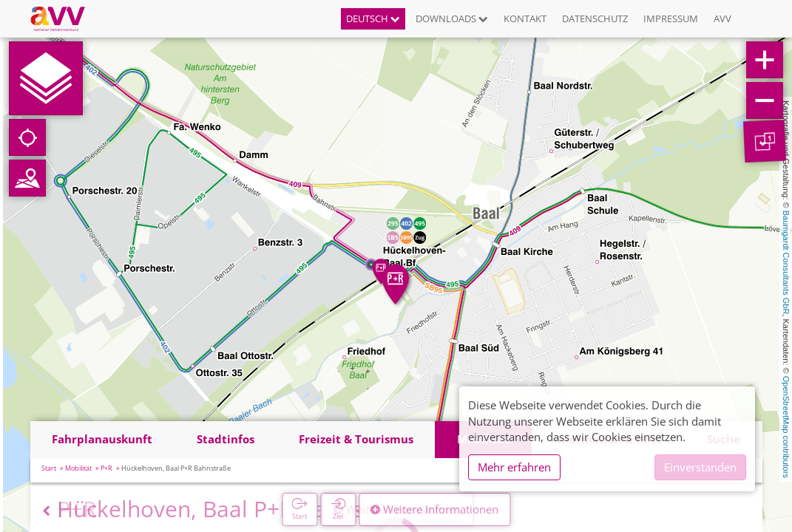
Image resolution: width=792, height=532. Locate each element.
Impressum (671, 18)
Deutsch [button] (373, 18)
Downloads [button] (452, 18)
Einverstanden (700, 467)
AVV (722, 18)
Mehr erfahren (514, 467)
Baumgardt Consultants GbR (786, 263)
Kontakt (525, 18)
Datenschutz (595, 18)
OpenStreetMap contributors (786, 427)
